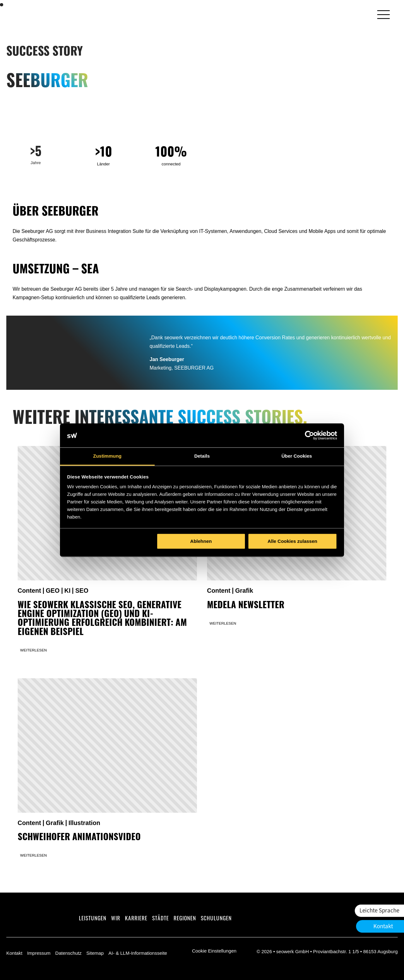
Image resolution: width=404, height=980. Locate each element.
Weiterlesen (34, 650)
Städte (160, 919)
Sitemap (95, 953)
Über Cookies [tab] (297, 456)
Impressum (39, 953)
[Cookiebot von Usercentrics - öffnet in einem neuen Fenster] (309, 435)
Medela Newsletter (246, 606)
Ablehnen (201, 541)
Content (29, 591)
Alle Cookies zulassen (293, 541)
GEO (53, 591)
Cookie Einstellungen (214, 951)
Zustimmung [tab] (107, 456)
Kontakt (14, 953)
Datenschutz (68, 953)
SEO (82, 591)
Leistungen (93, 919)
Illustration (84, 823)
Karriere (136, 919)
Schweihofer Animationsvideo (79, 838)
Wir (116, 919)
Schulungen (216, 919)
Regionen (185, 919)
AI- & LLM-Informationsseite (138, 953)
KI (68, 591)
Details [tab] (202, 456)
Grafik (244, 591)
